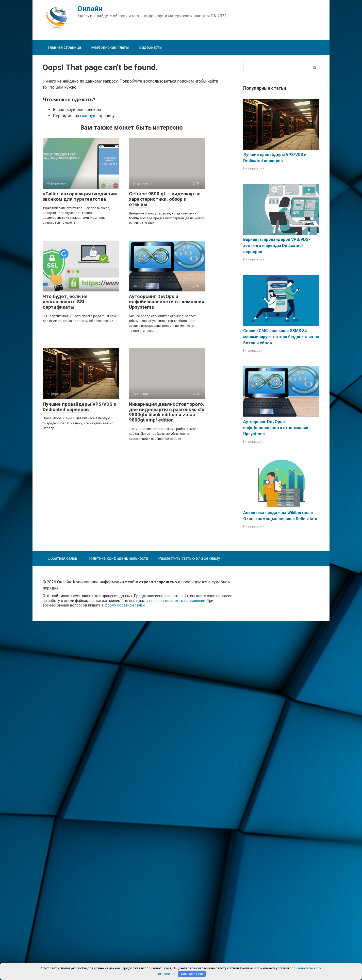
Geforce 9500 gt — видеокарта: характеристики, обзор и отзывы (165, 199)
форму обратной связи (125, 605)
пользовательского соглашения (177, 601)
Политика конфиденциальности (118, 558)
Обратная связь (62, 558)
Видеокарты (151, 47)
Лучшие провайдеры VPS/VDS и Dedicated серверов (80, 407)
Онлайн (90, 9)
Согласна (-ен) (192, 974)
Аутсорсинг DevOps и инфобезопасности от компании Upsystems (167, 302)
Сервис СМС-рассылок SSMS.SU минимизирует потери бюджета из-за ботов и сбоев (281, 337)
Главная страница (64, 47)
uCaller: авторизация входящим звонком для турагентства (80, 196)
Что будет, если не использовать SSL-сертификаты (65, 302)
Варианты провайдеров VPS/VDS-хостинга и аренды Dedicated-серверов (277, 246)
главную (88, 116)
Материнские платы (110, 47)
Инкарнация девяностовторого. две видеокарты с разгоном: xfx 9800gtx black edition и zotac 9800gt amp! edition (167, 412)
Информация (254, 168)
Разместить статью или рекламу (189, 558)
